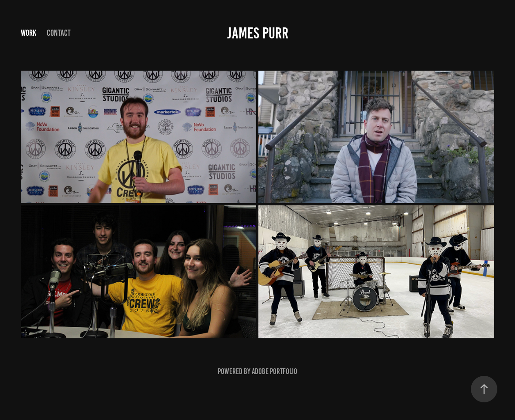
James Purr (258, 33)
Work (28, 33)
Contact (59, 33)
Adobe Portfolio (275, 371)
